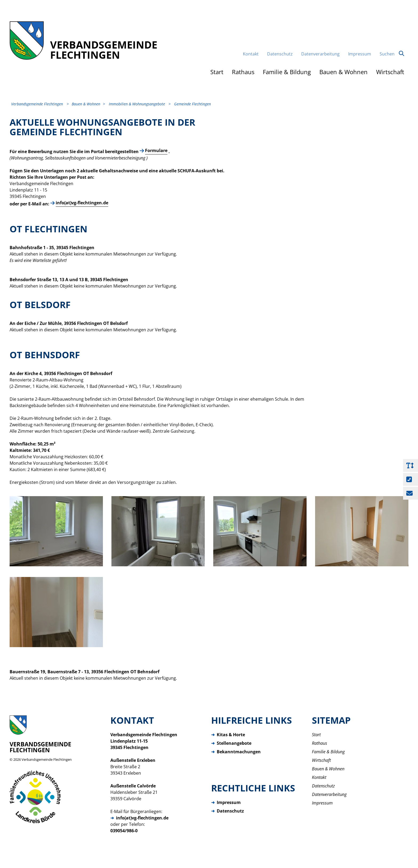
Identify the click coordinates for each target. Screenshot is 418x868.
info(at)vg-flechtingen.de (82, 203)
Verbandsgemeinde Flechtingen (47, 759)
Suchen (392, 54)
